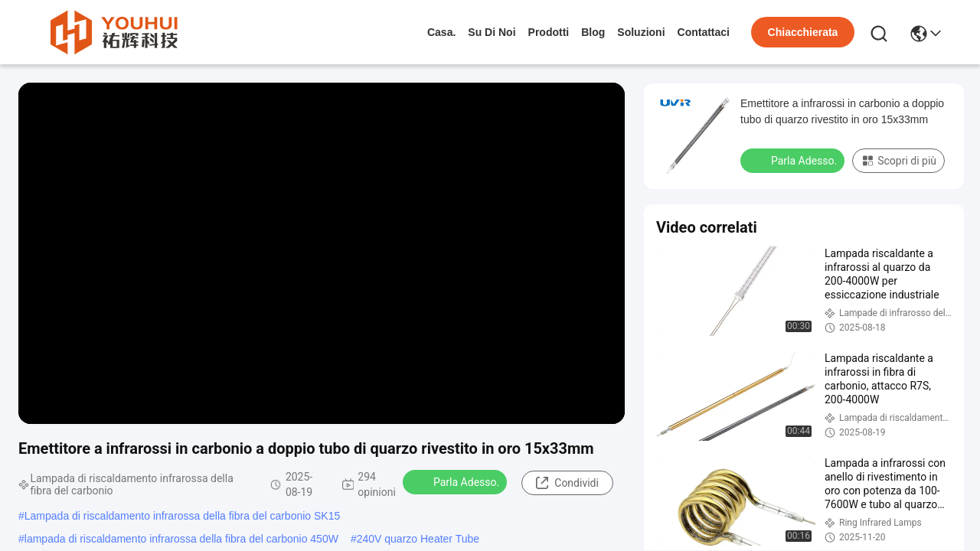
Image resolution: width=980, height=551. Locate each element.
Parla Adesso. (456, 481)
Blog (593, 32)
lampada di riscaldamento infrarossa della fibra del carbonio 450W (181, 539)
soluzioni (641, 32)
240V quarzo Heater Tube (418, 539)
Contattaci (704, 32)
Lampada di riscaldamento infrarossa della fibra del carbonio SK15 (182, 516)
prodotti (549, 32)
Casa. (441, 32)
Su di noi (492, 32)
